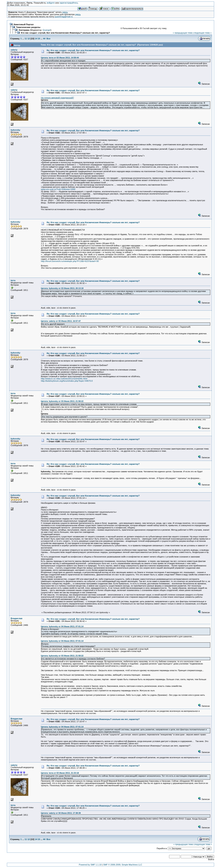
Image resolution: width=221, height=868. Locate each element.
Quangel (47, 30)
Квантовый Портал (24, 24)
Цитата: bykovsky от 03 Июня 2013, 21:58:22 (62, 401)
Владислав (16, 618)
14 (36, 39)
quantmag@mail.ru (64, 17)
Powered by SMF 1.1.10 (90, 865)
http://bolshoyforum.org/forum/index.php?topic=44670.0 (67, 381)
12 (29, 39)
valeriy (14, 50)
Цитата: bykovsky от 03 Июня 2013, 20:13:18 (62, 288)
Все (49, 39)
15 (39, 39)
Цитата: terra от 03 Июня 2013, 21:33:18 (60, 773)
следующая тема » (202, 33)
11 (26, 39)
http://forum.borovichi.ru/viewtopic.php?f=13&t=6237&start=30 (70, 261)
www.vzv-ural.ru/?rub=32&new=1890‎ (58, 189)
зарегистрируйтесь (69, 3)
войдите (51, 3)
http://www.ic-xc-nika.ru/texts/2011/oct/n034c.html (64, 379)
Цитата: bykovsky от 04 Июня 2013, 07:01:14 (62, 626)
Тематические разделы (28, 27)
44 (44, 39)
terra (13, 280)
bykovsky (15, 130)
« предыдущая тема (183, 33)
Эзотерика (24, 30)
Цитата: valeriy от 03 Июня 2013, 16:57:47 (61, 321)
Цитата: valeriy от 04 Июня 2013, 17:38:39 (61, 813)
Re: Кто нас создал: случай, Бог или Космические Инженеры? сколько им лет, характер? (93, 50)
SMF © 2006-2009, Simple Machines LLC (123, 865)
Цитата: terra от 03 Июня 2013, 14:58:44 (60, 58)
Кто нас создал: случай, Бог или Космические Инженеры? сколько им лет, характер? (66, 33)
